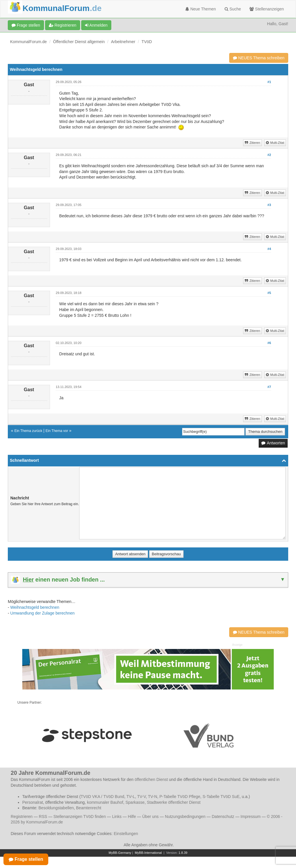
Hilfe (132, 816)
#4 (269, 249)
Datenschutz (223, 816)
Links (117, 816)
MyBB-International (148, 853)
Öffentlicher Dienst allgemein (79, 42)
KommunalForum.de (28, 42)
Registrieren (63, 25)
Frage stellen (26, 25)
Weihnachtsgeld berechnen (35, 607)
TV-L (131, 797)
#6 (269, 343)
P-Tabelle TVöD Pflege (180, 797)
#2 (269, 155)
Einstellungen (126, 834)
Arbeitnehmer (123, 42)
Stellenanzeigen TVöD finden (80, 816)
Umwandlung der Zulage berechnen (43, 613)
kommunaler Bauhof (105, 802)
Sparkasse (135, 802)
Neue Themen (201, 9)
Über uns (150, 816)
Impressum (250, 816)
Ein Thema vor (57, 431)
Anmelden (96, 25)
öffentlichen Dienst (151, 779)
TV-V (141, 797)
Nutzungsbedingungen (185, 816)
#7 (269, 387)
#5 (269, 293)
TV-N (153, 797)
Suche (233, 9)
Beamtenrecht (89, 808)
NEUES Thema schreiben (259, 58)
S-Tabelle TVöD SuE (221, 797)
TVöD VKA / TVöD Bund (102, 797)
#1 (269, 82)
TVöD (147, 42)
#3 (269, 205)
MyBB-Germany (120, 853)
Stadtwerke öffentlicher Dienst (174, 802)
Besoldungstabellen (56, 808)
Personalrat (33, 802)
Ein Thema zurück (28, 431)
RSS (43, 816)
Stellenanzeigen (267, 9)
